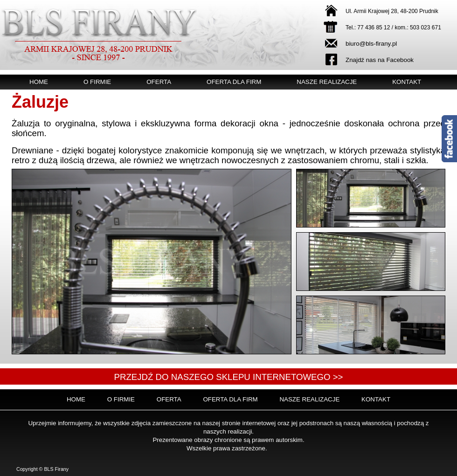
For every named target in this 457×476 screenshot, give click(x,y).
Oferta (159, 82)
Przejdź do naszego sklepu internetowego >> (228, 377)
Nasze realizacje (327, 82)
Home (39, 82)
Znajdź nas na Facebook (380, 60)
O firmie (97, 82)
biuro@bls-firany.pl (371, 44)
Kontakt (407, 82)
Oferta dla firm (234, 82)
